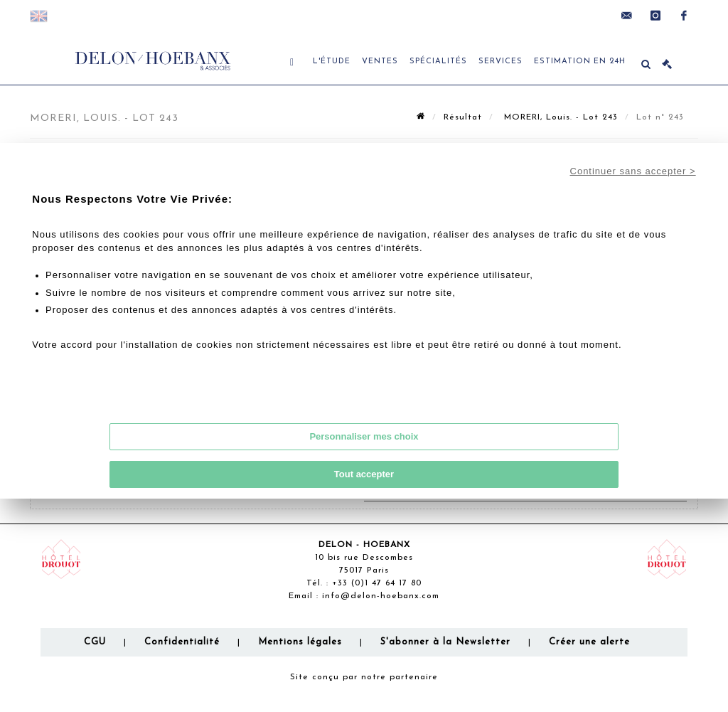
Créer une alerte (589, 642)
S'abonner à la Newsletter (445, 642)
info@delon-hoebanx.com (381, 596)
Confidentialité (182, 642)
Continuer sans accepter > (633, 171)
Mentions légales (300, 642)
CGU (95, 642)
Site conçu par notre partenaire (364, 677)
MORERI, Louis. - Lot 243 (559, 117)
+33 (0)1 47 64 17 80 (377, 583)
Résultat (463, 117)
